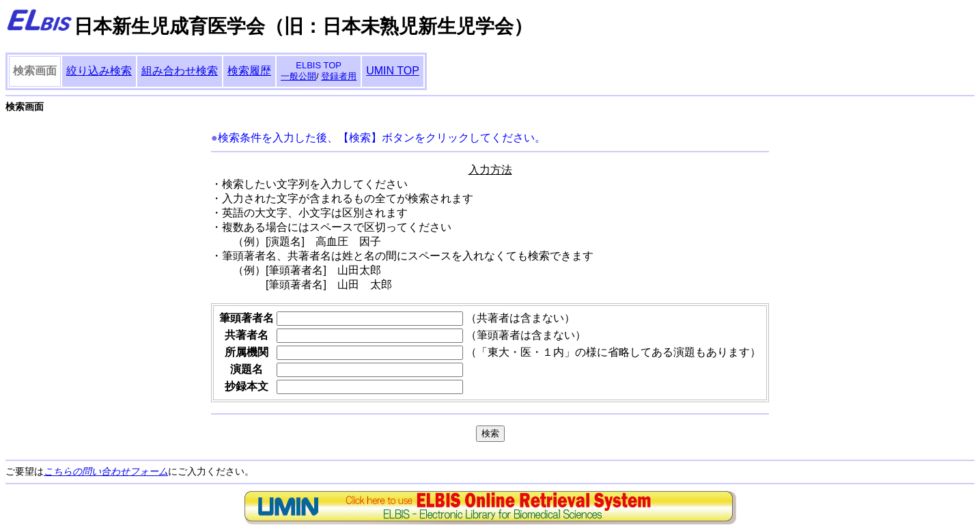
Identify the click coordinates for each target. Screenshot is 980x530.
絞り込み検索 (99, 71)
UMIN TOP (393, 71)
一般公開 (298, 76)
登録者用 (339, 76)
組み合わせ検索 (180, 71)
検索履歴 (249, 71)
